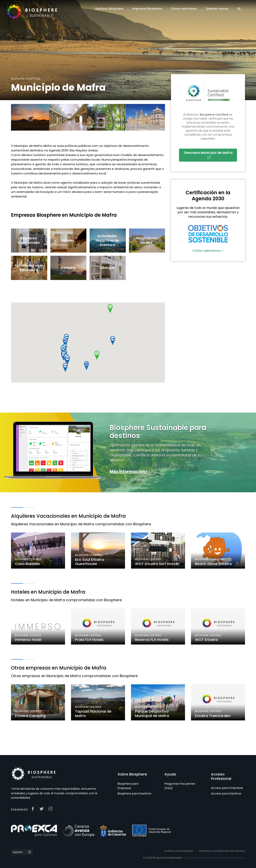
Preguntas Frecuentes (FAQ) (180, 786)
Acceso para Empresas (227, 788)
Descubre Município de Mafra (209, 155)
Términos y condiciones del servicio (222, 851)
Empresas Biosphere (147, 9)
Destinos (17, 79)
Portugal (33, 79)
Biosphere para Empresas (128, 786)
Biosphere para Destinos (134, 793)
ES (239, 9)
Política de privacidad (179, 851)
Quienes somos (217, 9)
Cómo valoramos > (208, 251)
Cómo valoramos (184, 9)
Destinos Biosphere (109, 9)
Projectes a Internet (235, 858)
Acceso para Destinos (226, 793)
